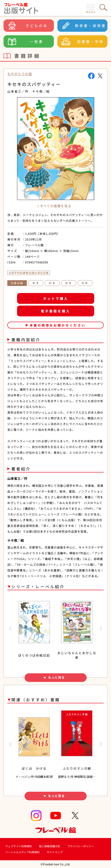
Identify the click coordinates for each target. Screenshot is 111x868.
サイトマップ (55, 852)
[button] (10, 629)
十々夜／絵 (41, 91)
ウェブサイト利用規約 (19, 846)
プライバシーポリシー (81, 846)
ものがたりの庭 (20, 74)
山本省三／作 (18, 91)
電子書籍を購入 (55, 311)
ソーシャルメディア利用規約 (22, 852)
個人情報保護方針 (50, 846)
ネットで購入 (56, 298)
